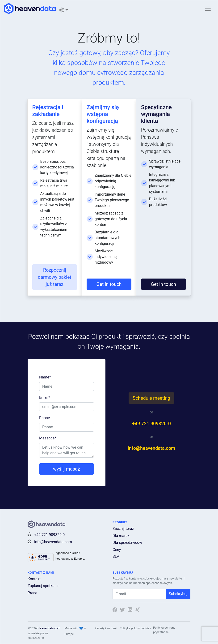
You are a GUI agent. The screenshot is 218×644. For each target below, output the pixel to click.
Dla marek (121, 536)
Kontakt (34, 579)
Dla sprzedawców (127, 543)
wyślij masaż (67, 469)
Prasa (32, 593)
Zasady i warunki (106, 628)
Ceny (117, 550)
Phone (44, 418)
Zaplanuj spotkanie (44, 586)
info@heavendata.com (152, 448)
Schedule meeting (151, 398)
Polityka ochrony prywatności (164, 630)
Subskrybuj (178, 594)
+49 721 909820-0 (151, 424)
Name (45, 377)
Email (45, 397)
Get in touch (109, 284)
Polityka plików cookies (135, 628)
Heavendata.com (49, 628)
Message (48, 438)
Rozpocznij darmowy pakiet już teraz (55, 277)
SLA (116, 556)
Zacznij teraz (123, 529)
